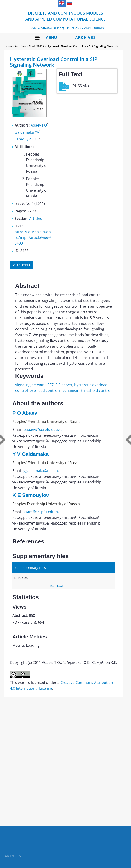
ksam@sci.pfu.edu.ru (41, 512)
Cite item (22, 265)
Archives (86, 38)
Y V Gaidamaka (30, 454)
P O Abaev (25, 413)
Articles (36, 219)
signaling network (30, 385)
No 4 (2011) (36, 46)
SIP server (64, 385)
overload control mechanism (54, 390)
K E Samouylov (31, 495)
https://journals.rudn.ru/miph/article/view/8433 (33, 237)
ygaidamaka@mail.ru (41, 471)
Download (56, 586)
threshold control (96, 390)
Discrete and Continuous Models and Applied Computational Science (65, 16)
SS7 (50, 385)
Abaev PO (39, 125)
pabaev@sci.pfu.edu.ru (43, 430)
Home (8, 46)
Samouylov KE (27, 139)
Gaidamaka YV (27, 132)
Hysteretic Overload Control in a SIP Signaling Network (82, 46)
